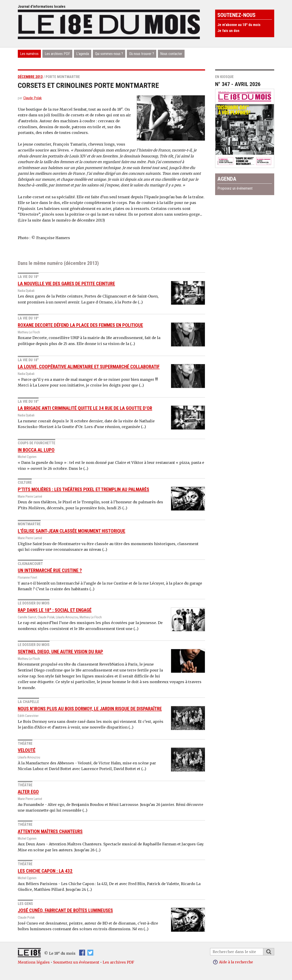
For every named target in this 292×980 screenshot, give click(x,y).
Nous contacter (171, 54)
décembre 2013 (30, 77)
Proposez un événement (235, 188)
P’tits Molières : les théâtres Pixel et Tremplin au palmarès (83, 489)
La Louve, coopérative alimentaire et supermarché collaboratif (89, 367)
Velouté (27, 750)
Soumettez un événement (76, 962)
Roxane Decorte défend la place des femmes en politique (80, 325)
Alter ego (28, 792)
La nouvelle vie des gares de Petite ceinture (66, 284)
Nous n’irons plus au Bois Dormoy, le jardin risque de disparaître (90, 709)
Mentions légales (34, 962)
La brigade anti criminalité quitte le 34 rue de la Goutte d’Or (85, 408)
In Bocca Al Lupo (36, 450)
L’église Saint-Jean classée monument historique (72, 531)
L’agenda (83, 54)
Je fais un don (228, 31)
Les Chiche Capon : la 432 (45, 871)
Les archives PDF (57, 54)
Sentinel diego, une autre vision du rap (60, 652)
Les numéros (29, 54)
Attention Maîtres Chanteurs (50, 831)
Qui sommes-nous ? (109, 54)
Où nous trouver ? (142, 54)
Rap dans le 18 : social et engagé (55, 610)
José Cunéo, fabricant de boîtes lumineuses (65, 910)
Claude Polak (33, 98)
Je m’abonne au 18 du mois (239, 25)
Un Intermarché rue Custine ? (50, 570)
